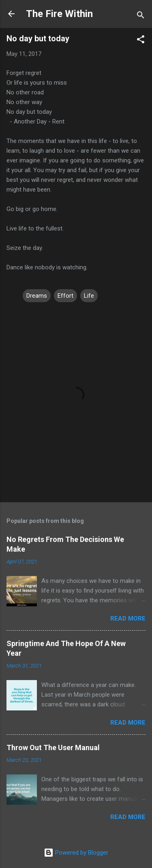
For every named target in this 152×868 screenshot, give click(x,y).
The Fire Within (59, 14)
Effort (65, 296)
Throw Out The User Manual (53, 748)
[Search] (141, 16)
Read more (128, 618)
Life (89, 296)
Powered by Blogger (76, 853)
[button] (141, 41)
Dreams (37, 296)
